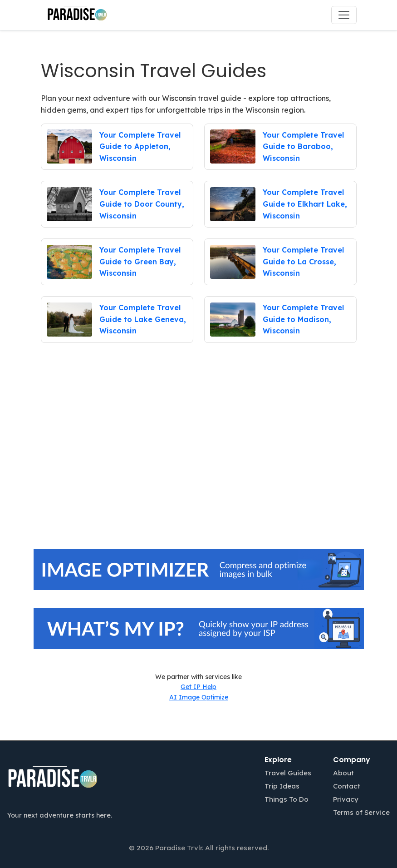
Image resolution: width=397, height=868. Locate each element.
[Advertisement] (199, 461)
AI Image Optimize (199, 697)
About (343, 773)
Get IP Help (198, 687)
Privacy (346, 799)
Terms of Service (361, 812)
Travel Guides (288, 773)
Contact (347, 786)
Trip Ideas (282, 786)
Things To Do (287, 799)
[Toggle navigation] (344, 15)
